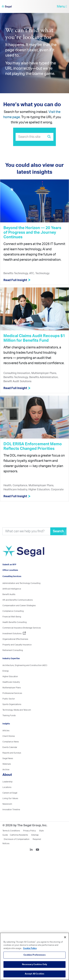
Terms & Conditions (11, 831)
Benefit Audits (9, 594)
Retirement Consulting (13, 650)
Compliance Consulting (13, 611)
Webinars (7, 764)
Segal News (8, 758)
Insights (6, 724)
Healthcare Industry (11, 682)
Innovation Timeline (11, 810)
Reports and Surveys (12, 753)
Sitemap (35, 835)
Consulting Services (12, 576)
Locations (7, 787)
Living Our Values (10, 798)
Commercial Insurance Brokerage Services (22, 628)
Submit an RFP (9, 565)
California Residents (19, 835)
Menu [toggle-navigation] (62, 6)
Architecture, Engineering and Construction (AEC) (25, 665)
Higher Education (10, 676)
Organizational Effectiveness (15, 639)
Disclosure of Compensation (17, 839)
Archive (6, 770)
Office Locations (10, 570)
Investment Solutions (14, 634)
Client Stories (9, 736)
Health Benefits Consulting (15, 622)
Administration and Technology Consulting (21, 583)
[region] (34, 956)
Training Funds (9, 715)
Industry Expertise (11, 658)
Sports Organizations (12, 704)
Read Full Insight (17, 280)
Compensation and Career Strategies (19, 606)
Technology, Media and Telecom (17, 710)
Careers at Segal (10, 793)
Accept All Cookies (34, 974)
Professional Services (12, 693)
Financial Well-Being (12, 617)
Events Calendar (10, 747)
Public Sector (9, 699)
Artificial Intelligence (12, 589)
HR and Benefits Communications (18, 600)
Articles (6, 731)
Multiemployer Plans (12, 688)
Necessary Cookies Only (35, 965)
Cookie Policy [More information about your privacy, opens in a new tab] (30, 948)
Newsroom (7, 804)
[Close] (65, 937)
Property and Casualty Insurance (17, 645)
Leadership (7, 782)
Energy (6, 671)
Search (58, 531)
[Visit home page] (23, 553)
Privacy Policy (29, 831)
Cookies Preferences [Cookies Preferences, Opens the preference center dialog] (34, 955)
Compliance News (11, 742)
